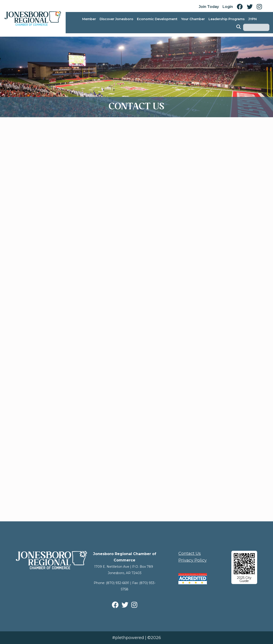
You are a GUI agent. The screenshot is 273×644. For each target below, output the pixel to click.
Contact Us (190, 553)
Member (89, 19)
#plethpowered (128, 638)
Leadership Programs (227, 19)
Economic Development (157, 19)
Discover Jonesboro (116, 19)
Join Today (209, 7)
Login (228, 7)
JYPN (253, 19)
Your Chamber (193, 19)
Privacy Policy (193, 560)
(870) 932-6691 (118, 583)
